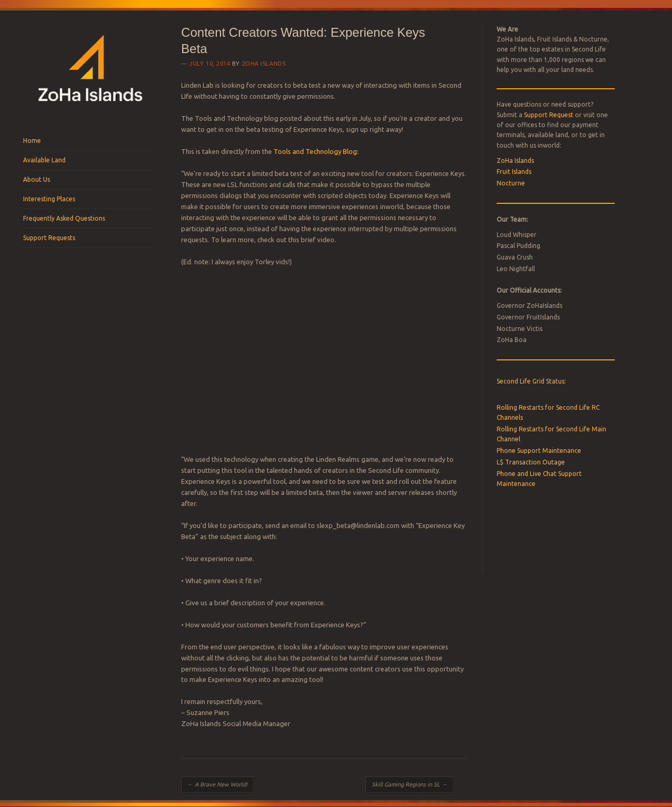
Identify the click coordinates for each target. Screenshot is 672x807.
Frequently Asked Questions (64, 218)
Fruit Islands (514, 172)
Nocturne (511, 183)
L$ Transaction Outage (531, 462)
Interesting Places (49, 199)
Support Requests (49, 238)
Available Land (44, 160)
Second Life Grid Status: (531, 381)
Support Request (549, 115)
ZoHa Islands (264, 64)
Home (32, 141)
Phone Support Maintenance (539, 451)
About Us (36, 179)
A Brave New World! (217, 784)
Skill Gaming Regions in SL (409, 784)
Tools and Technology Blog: (316, 151)
